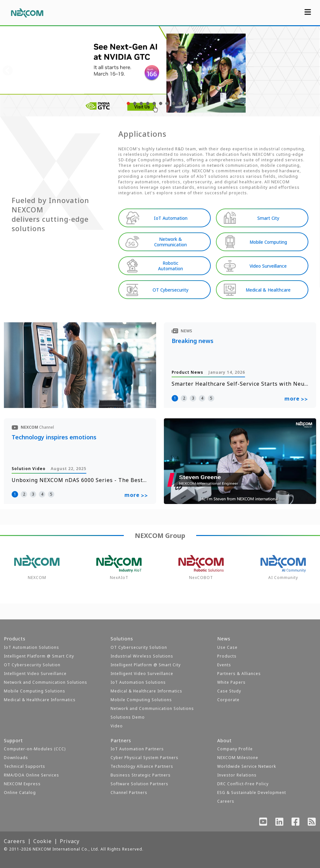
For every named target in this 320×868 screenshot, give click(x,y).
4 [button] (202, 398)
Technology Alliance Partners (142, 766)
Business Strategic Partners (141, 775)
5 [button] (211, 398)
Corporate (228, 700)
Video (117, 726)
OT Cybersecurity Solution (32, 665)
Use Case (227, 647)
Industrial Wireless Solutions (142, 656)
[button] (128, 103)
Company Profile (235, 749)
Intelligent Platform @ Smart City (39, 656)
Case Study (229, 691)
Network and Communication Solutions (46, 682)
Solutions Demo (128, 717)
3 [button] (193, 398)
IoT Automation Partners (137, 749)
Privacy (70, 841)
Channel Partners (129, 793)
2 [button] (184, 398)
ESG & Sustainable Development (252, 793)
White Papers (231, 682)
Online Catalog (20, 793)
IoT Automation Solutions (32, 647)
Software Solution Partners (139, 784)
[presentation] (8, 71)
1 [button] (175, 398)
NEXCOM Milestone (238, 758)
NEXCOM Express (22, 784)
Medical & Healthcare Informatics (40, 700)
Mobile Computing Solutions (35, 691)
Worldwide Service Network (247, 766)
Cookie (43, 841)
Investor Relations (237, 775)
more (296, 400)
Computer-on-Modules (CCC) (35, 749)
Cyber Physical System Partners (144, 758)
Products (227, 656)
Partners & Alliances (239, 674)
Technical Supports (25, 766)
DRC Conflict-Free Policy (243, 784)
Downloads (16, 758)
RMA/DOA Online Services (32, 775)
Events (224, 665)
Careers (226, 801)
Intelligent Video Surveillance (35, 674)
